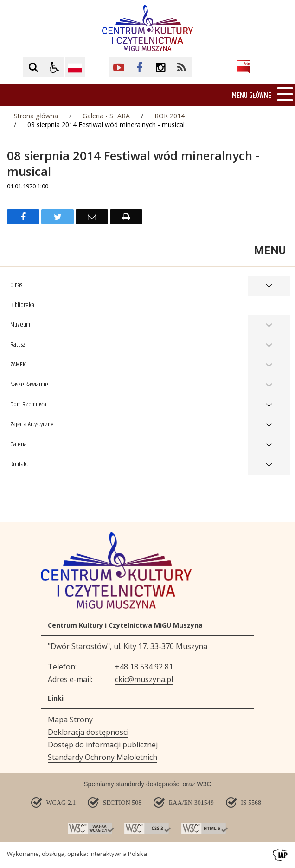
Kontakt (19, 464)
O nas (16, 285)
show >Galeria (269, 445)
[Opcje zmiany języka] (75, 67)
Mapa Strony (70, 720)
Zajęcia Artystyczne (32, 424)
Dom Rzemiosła (28, 405)
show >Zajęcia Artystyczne (269, 425)
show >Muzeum (269, 325)
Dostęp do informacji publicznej (103, 745)
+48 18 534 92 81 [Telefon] (144, 667)
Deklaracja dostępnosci (88, 732)
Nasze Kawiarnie (29, 385)
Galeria (19, 444)
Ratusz (18, 345)
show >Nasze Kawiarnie (269, 385)
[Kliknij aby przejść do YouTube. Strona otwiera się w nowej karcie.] (119, 67)
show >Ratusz (269, 345)
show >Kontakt (269, 465)
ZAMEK (18, 365)
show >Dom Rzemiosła (269, 405)
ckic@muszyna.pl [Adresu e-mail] (144, 679)
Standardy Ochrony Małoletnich (103, 757)
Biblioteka (22, 305)
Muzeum (20, 325)
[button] (54, 67)
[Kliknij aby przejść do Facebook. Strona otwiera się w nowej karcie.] (140, 67)
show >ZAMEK (269, 365)
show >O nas (269, 286)
